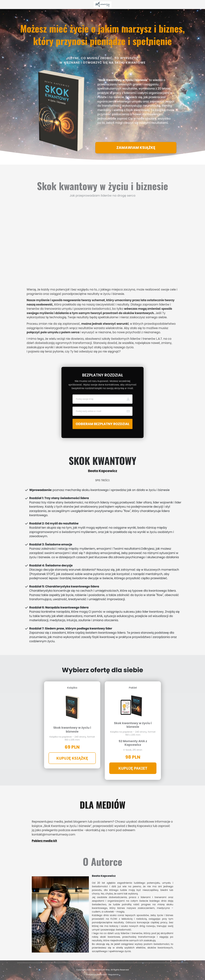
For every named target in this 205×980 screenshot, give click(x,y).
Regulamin (114, 975)
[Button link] (136, 148)
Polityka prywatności (96, 975)
